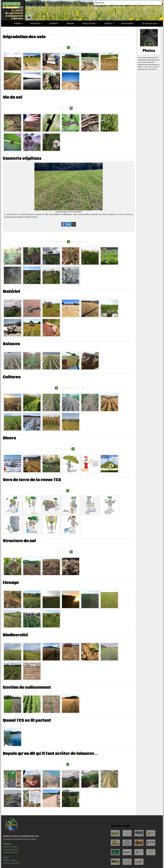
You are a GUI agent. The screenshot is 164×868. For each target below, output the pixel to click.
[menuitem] (6, 24)
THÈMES (17, 24)
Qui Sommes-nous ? (150, 24)
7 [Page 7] (76, 242)
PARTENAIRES (127, 24)
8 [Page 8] (80, 242)
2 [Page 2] (67, 108)
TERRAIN (53, 24)
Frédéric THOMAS (10, 847)
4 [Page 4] (65, 242)
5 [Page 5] (72, 388)
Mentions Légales (10, 860)
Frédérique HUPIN (10, 853)
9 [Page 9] (84, 242)
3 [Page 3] (72, 47)
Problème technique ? (12, 863)
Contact (6, 857)
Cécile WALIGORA (11, 850)
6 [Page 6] (72, 242)
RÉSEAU (108, 24)
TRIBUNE (70, 24)
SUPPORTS (35, 24)
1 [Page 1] (65, 47)
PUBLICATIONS (89, 24)
